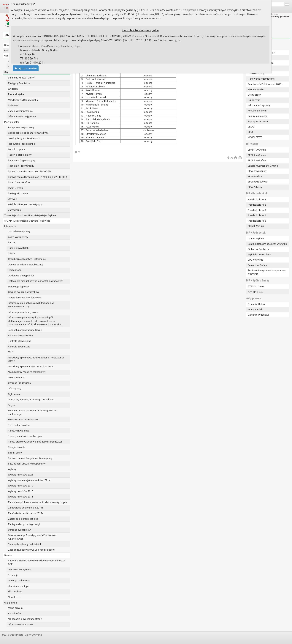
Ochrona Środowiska (19, 383)
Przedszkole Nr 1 (257, 200)
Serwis (8, 555)
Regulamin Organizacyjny (22, 160)
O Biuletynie (11, 603)
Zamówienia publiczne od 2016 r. (26, 508)
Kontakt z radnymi (257, 111)
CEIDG (11, 253)
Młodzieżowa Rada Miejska (23, 100)
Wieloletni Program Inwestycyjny (25, 204)
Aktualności (14, 614)
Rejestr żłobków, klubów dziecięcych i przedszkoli (35, 442)
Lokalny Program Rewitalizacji (24, 138)
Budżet (12, 242)
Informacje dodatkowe (20, 625)
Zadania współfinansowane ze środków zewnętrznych (37, 502)
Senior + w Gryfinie (258, 265)
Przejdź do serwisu (26, 68)
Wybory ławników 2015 (20, 491)
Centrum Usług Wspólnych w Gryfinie (268, 244)
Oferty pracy (15, 389)
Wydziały (13, 89)
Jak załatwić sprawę (19, 231)
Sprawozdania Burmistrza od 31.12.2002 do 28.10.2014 (38, 177)
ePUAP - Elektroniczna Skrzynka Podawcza (27, 221)
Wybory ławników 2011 (20, 497)
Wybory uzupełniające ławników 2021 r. (29, 480)
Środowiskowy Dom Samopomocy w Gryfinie (267, 272)
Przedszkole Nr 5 (257, 221)
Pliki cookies (15, 592)
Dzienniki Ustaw (256, 304)
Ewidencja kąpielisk (19, 287)
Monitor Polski (255, 310)
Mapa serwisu (16, 608)
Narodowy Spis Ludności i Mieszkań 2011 (31, 367)
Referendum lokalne (19, 425)
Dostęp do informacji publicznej (25, 265)
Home (6, 5)
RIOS (250, 132)
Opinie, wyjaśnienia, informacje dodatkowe (31, 400)
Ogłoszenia (14, 394)
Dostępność (15, 270)
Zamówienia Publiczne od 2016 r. (265, 84)
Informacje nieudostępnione (23, 312)
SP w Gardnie (255, 176)
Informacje (10, 226)
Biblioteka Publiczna (259, 249)
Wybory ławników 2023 (20, 475)
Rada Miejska (16, 94)
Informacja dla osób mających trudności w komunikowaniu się (31, 305)
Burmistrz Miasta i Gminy (21, 78)
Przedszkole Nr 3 (257, 210)
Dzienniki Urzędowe (258, 315)
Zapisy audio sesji (257, 116)
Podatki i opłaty (16, 149)
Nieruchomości (16, 378)
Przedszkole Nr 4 (257, 215)
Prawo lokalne (12, 122)
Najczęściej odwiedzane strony (25, 619)
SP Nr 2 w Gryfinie (257, 155)
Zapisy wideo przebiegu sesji (24, 524)
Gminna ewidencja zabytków (23, 292)
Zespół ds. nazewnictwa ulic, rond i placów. (31, 550)
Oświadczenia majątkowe (22, 116)
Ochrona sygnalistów (19, 530)
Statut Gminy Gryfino (19, 182)
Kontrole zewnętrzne (19, 347)
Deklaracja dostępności (21, 276)
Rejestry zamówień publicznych (25, 436)
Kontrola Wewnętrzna (20, 341)
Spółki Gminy (15, 453)
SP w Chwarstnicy (257, 171)
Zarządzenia (15, 210)
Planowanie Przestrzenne (21, 144)
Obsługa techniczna (19, 581)
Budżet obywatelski (19, 248)
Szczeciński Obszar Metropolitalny (27, 464)
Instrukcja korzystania (20, 570)
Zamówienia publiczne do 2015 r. (26, 513)
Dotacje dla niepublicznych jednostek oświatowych (36, 281)
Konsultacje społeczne (20, 335)
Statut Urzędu (15, 188)
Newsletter (14, 597)
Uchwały (13, 199)
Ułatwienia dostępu (19, 586)
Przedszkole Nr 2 (257, 205)
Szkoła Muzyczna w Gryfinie (263, 166)
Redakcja (13, 575)
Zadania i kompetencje (20, 111)
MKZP (11, 352)
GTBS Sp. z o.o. (256, 286)
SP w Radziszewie (257, 182)
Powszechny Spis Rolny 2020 (24, 419)
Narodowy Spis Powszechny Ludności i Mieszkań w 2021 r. (36, 359)
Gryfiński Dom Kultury (259, 255)
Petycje (12, 405)
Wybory (12, 469)
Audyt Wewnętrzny (18, 237)
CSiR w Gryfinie (256, 238)
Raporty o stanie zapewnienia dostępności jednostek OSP (37, 562)
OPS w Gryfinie (255, 260)
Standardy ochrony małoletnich (25, 544)
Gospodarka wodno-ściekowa (24, 298)
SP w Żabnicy (255, 187)
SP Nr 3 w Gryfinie (257, 160)
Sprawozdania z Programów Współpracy (30, 458)
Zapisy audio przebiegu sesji (24, 519)
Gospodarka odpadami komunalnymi (28, 133)
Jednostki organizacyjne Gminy (25, 330)
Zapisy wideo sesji (258, 121)
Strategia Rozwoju (18, 193)
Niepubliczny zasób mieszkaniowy (27, 372)
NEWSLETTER (255, 137)
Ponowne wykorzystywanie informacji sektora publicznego (33, 412)
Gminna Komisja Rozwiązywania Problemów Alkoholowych (32, 537)
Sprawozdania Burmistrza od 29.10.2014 (30, 171)
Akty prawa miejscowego (22, 127)
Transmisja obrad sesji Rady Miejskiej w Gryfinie (30, 215)
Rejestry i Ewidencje (19, 431)
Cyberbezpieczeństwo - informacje (27, 259)
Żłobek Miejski (256, 226)
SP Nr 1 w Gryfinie (257, 150)
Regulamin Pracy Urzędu (21, 166)
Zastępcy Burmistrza (19, 83)
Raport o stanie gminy (20, 155)
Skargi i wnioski (16, 447)
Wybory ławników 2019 (20, 486)
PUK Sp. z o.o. (255, 292)
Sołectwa (13, 105)
